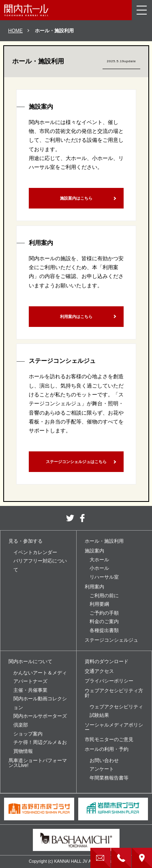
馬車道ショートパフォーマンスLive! (38, 763)
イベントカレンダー (35, 552)
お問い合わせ (104, 761)
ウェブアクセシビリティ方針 (114, 693)
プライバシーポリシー (109, 681)
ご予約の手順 (104, 613)
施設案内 (94, 551)
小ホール (99, 568)
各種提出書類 (104, 630)
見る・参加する (26, 541)
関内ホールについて (30, 662)
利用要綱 (99, 604)
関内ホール (26, 10)
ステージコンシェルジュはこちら (76, 462)
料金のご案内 (104, 622)
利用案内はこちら (76, 317)
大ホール (99, 560)
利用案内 (94, 587)
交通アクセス (99, 671)
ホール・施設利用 (104, 541)
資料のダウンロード (107, 662)
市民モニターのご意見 (109, 739)
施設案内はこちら (76, 198)
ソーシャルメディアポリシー (114, 727)
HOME (15, 31)
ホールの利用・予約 (107, 749)
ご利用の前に (104, 596)
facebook (82, 518)
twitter (70, 518)
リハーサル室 (104, 577)
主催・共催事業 (30, 690)
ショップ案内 (28, 734)
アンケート (102, 769)
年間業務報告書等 (109, 778)
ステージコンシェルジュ (111, 640)
